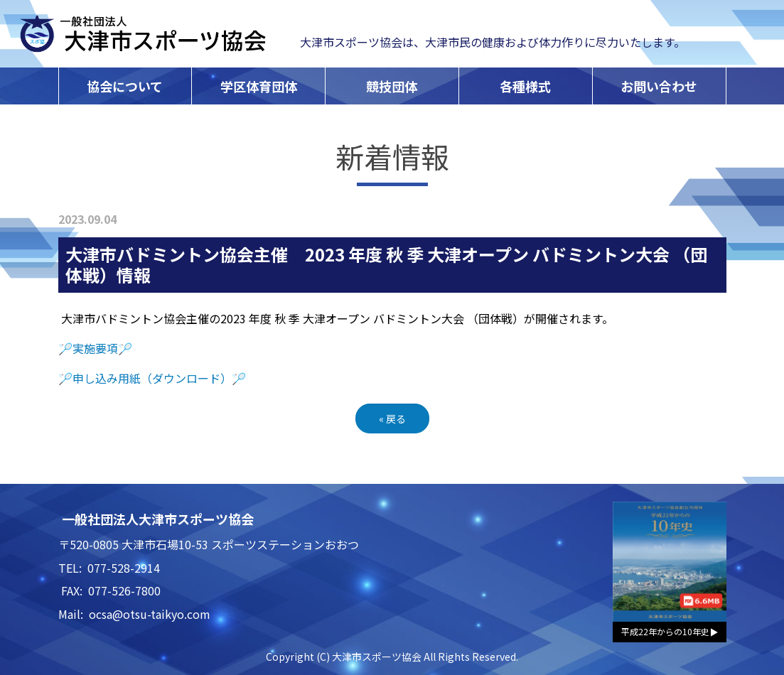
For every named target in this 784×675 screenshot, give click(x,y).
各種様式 (525, 86)
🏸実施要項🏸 (95, 348)
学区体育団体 (259, 86)
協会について (125, 86)
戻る (392, 418)
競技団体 (392, 86)
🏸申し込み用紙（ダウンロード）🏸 (152, 378)
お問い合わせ (659, 86)
